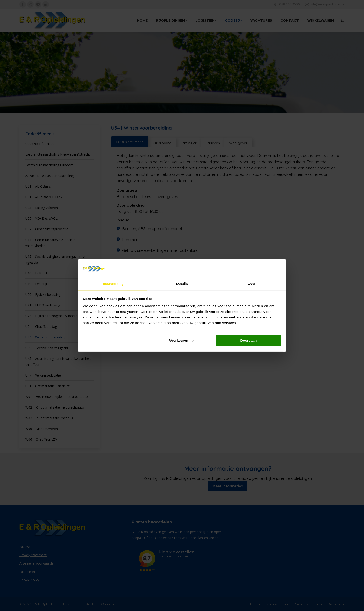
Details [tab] (182, 283)
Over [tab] (252, 283)
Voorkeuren (181, 340)
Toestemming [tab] (112, 283)
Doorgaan (248, 340)
